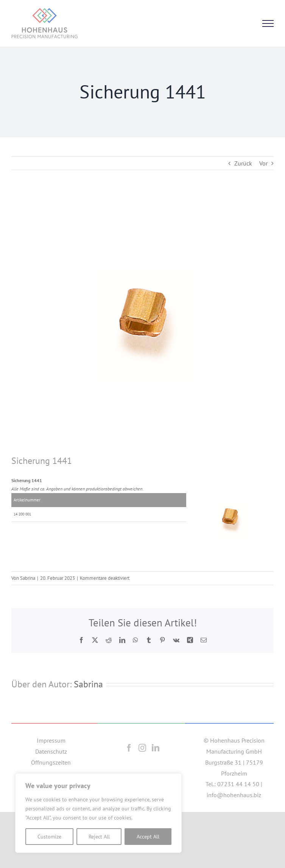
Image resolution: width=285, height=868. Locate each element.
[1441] (142, 324)
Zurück (243, 163)
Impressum (51, 740)
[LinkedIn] (156, 748)
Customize (49, 837)
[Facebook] (129, 748)
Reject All (99, 837)
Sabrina (28, 578)
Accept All (148, 837)
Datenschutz (51, 751)
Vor (263, 163)
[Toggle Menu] (268, 23)
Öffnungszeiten (51, 762)
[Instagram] (142, 748)
